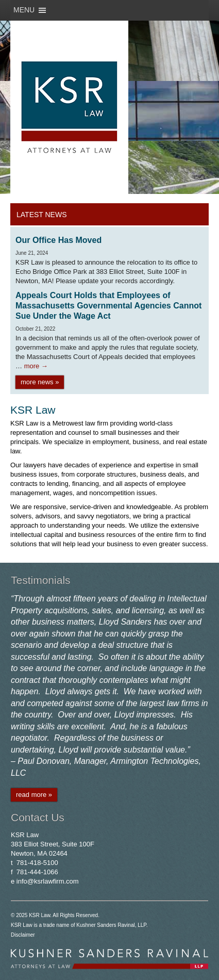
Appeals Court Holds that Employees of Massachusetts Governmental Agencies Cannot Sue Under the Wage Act (108, 306)
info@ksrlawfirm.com (48, 881)
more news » (40, 382)
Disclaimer (23, 935)
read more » (34, 795)
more (36, 366)
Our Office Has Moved (58, 240)
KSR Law (39, 915)
